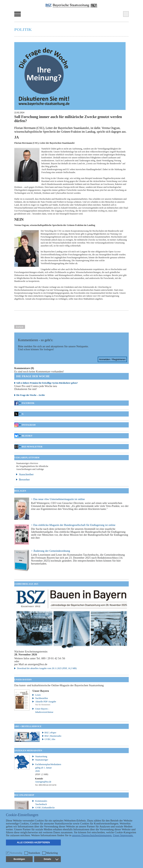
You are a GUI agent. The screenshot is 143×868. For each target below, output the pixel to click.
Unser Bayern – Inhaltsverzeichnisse (44, 710)
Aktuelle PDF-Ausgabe (46, 702)
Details (51, 859)
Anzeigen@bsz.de (43, 782)
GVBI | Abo (50, 739)
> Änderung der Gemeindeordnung (50, 551)
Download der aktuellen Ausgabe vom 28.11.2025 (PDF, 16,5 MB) (47, 668)
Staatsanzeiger (42, 760)
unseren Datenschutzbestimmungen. (92, 835)
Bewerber (24, 480)
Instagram (29, 425)
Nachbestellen (42, 698)
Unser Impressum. (123, 835)
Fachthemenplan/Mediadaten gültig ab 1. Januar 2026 (46, 769)
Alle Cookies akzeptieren (33, 843)
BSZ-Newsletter (32, 447)
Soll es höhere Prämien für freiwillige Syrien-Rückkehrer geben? (47, 383)
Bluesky (27, 436)
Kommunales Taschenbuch (41, 803)
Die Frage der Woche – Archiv (31, 395)
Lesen (38, 695)
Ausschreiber (26, 474)
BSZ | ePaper (50, 733)
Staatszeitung (41, 756)
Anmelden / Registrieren (112, 359)
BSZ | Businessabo (53, 736)
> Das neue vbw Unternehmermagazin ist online (58, 499)
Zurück (20, 327)
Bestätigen (19, 859)
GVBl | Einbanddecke (45, 808)
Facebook (28, 403)
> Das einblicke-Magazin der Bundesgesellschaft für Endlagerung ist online (73, 525)
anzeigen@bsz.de (38, 664)
